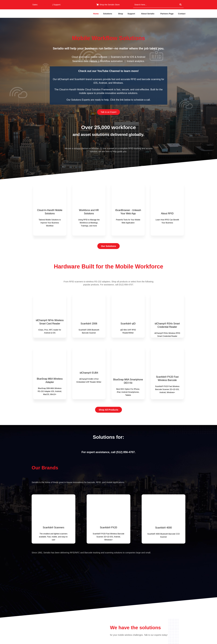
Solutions (108, 14)
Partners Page (167, 14)
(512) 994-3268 (68, 5)
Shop (121, 14)
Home (96, 14)
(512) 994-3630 (45, 5)
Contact (182, 14)
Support (131, 14)
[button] (108, 14)
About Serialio (148, 14)
